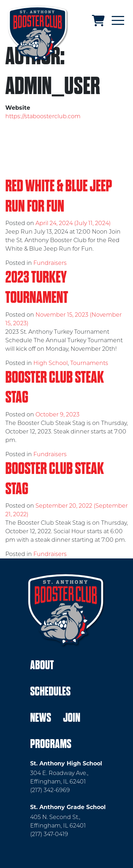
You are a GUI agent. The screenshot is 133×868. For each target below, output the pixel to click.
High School (51, 363)
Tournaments (89, 363)
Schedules (50, 691)
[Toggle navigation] (118, 21)
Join (72, 718)
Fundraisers (50, 263)
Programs (51, 744)
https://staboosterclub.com (43, 116)
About (42, 665)
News (41, 718)
